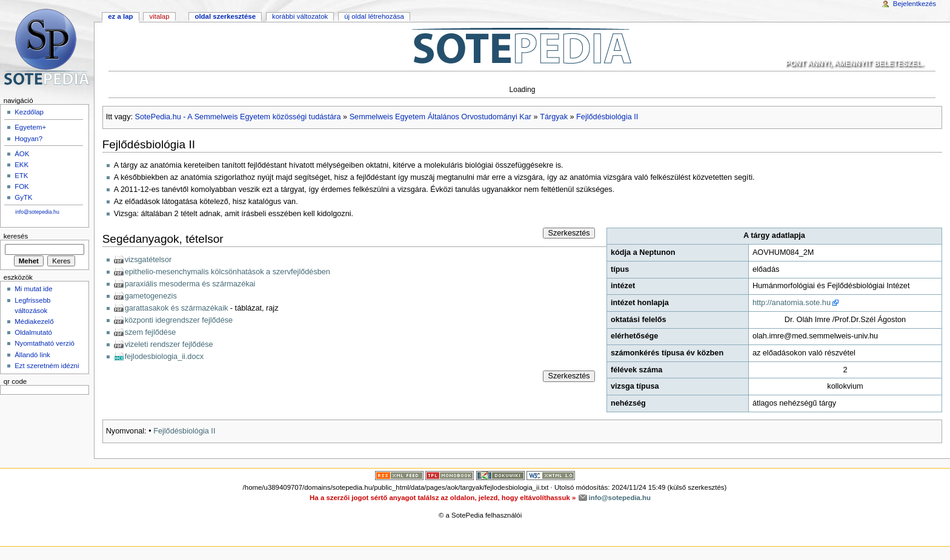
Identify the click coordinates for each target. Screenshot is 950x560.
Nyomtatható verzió (45, 343)
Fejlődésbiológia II (607, 117)
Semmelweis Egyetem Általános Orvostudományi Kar (440, 117)
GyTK (23, 197)
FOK (22, 186)
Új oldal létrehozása (374, 16)
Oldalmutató (33, 332)
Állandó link (32, 355)
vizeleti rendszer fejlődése (169, 344)
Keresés (16, 236)
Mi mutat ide (33, 289)
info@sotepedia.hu (37, 212)
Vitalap (159, 16)
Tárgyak (554, 117)
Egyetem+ (30, 127)
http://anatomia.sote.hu (792, 303)
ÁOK (22, 154)
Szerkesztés (569, 233)
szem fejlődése (151, 332)
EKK (22, 165)
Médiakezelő (34, 321)
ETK (21, 176)
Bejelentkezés (915, 4)
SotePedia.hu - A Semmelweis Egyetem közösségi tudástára (238, 117)
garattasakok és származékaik (177, 308)
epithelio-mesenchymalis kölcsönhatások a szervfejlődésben (228, 272)
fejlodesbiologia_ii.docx (164, 357)
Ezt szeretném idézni (47, 366)
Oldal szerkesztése (225, 16)
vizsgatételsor (148, 260)
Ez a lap (120, 16)
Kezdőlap (29, 112)
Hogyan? (28, 139)
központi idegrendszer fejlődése (179, 320)
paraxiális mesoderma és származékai (190, 284)
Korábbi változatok (300, 16)
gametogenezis (151, 296)
